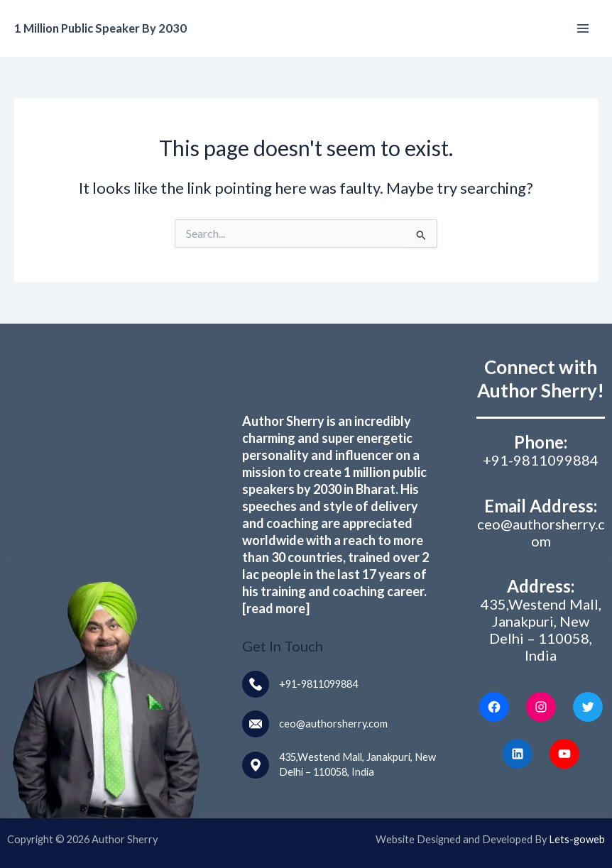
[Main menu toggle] (583, 28)
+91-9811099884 (318, 684)
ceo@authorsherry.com (333, 724)
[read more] (276, 608)
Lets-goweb (577, 839)
